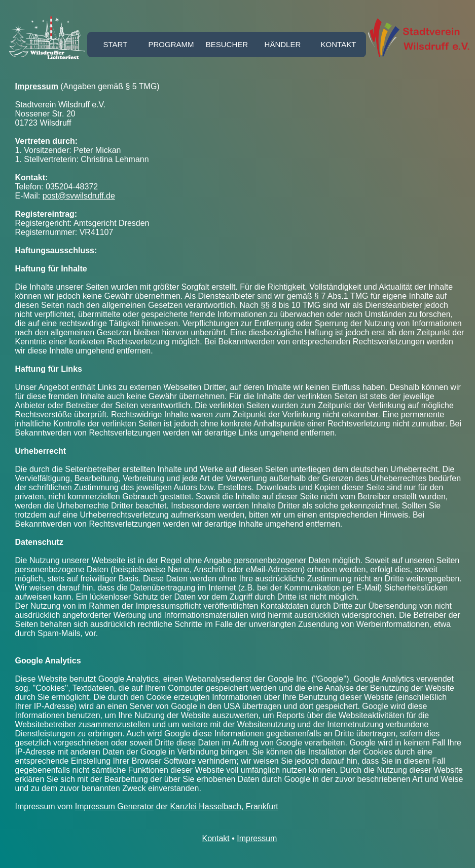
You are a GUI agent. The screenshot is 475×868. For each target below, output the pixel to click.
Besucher (227, 44)
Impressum (257, 838)
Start (116, 44)
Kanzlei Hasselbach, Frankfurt (224, 806)
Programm (171, 44)
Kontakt (339, 44)
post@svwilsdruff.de (79, 196)
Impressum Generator (115, 806)
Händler (283, 44)
